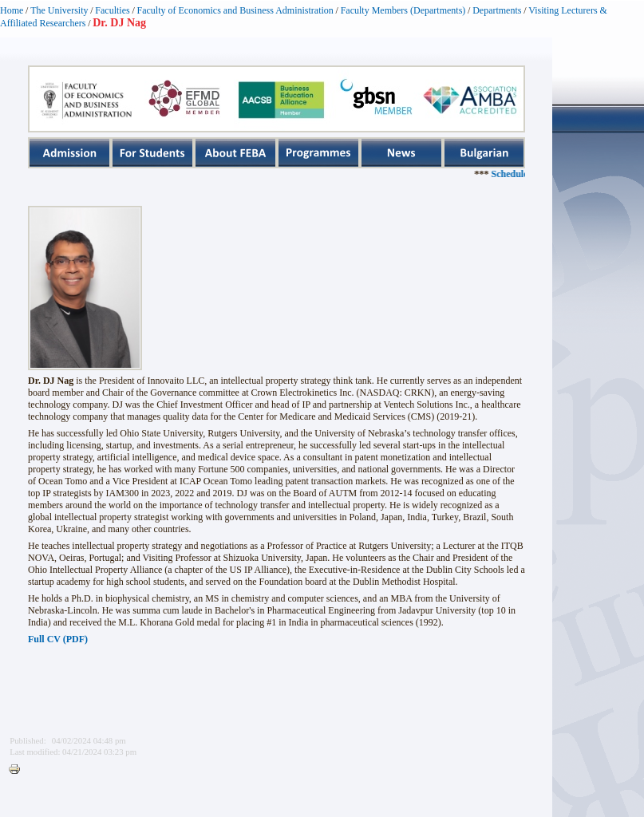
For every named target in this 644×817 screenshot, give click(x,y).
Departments (497, 10)
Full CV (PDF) (58, 639)
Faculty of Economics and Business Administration (235, 10)
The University (59, 10)
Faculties (112, 10)
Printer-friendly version (18, 770)
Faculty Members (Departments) (403, 10)
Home (12, 10)
